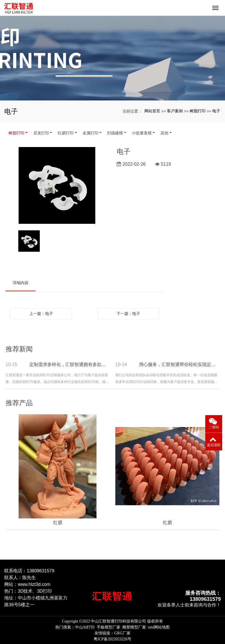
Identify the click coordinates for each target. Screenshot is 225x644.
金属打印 (91, 133)
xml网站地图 (159, 627)
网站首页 (152, 111)
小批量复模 (142, 133)
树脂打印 (198, 111)
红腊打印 (66, 133)
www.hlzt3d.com (34, 584)
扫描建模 (115, 133)
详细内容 (21, 283)
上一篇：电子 (41, 314)
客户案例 (175, 111)
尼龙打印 (41, 133)
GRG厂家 (122, 633)
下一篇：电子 (128, 314)
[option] (57, 186)
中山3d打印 (85, 627)
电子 (216, 111)
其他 (164, 133)
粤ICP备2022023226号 (112, 639)
